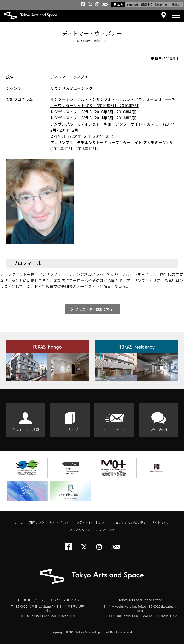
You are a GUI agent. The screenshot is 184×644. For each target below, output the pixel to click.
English (132, 5)
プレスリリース (80, 530)
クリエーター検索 (25, 430)
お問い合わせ (159, 430)
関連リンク (37, 523)
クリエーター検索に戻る (94, 309)
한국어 (176, 5)
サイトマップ (161, 523)
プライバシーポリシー (92, 523)
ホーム (19, 523)
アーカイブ (70, 430)
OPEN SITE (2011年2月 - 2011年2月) (82, 136)
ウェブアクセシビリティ (129, 523)
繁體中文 (147, 5)
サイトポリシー (60, 523)
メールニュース (114, 430)
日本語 (118, 5)
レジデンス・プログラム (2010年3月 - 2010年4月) (93, 112)
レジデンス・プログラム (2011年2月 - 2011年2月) (93, 118)
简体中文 (161, 5)
